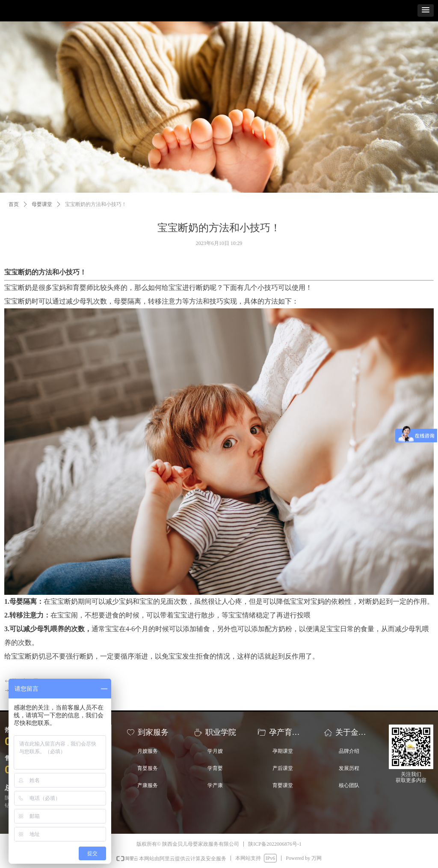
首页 (14, 204)
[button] (426, 10)
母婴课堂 (42, 204)
